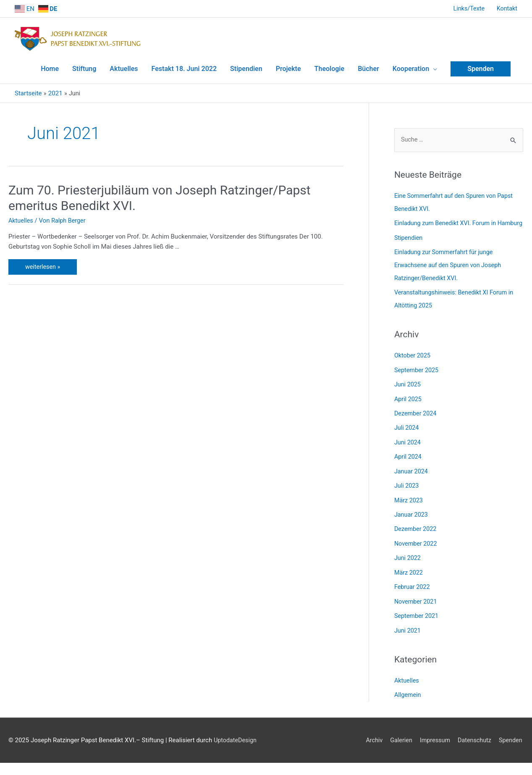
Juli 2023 (407, 489)
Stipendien (409, 246)
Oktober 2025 (413, 362)
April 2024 (409, 461)
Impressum (432, 740)
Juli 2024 (407, 433)
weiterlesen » (48, 261)
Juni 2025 (408, 390)
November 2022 (417, 546)
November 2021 (417, 603)
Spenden (511, 740)
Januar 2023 (412, 518)
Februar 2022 (413, 589)
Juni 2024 (408, 447)
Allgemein (408, 696)
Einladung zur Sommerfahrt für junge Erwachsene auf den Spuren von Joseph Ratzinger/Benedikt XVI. (450, 273)
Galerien (397, 740)
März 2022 (409, 575)
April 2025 (409, 405)
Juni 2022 (408, 560)
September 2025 (417, 376)
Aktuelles (21, 216)
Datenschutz (474, 740)
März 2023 (409, 504)
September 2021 (417, 617)
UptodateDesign (31, 752)
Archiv (369, 740)
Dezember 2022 (416, 532)
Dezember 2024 (416, 419)
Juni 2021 (408, 631)
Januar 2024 (412, 476)
